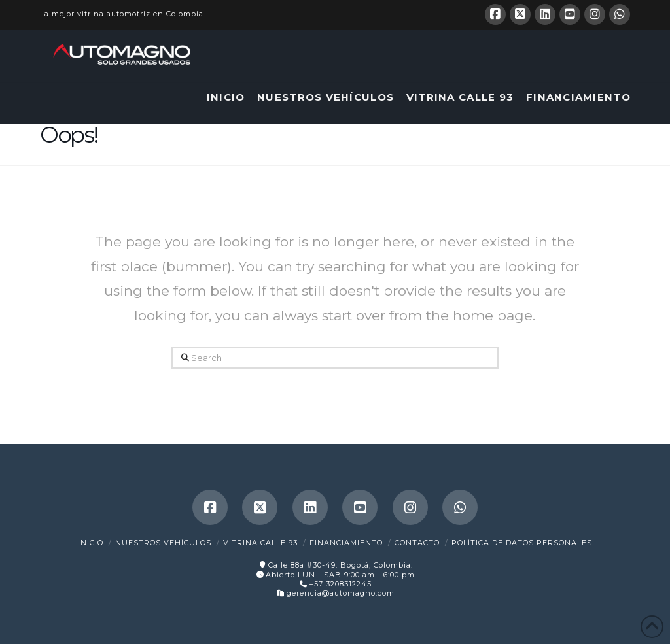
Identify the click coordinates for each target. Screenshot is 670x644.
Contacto (417, 543)
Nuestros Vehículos (163, 543)
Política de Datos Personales (522, 543)
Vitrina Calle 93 (260, 543)
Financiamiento (346, 543)
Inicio (91, 543)
